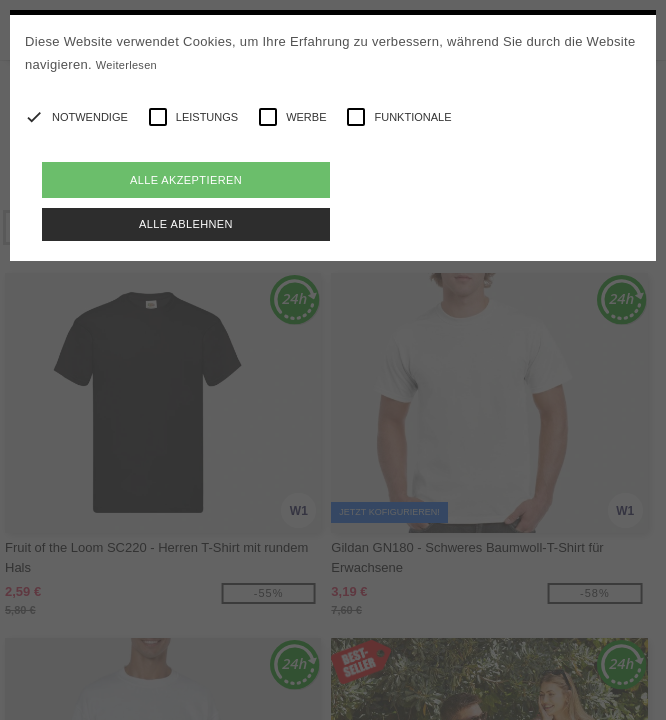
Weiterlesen (126, 65)
